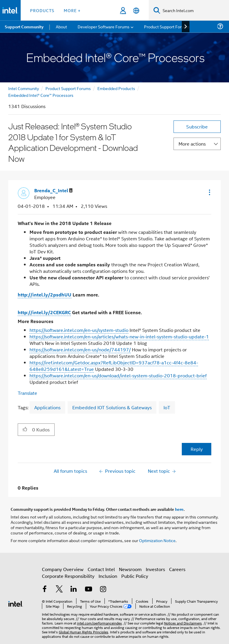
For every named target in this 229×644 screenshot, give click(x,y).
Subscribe (197, 127)
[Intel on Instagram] (103, 590)
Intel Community (24, 88)
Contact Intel (101, 569)
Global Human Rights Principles (84, 632)
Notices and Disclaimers (183, 623)
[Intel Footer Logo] (16, 603)
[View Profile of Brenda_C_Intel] (53, 191)
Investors (155, 569)
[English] (136, 10)
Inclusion (108, 576)
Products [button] (42, 10)
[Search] (157, 10)
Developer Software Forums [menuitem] (104, 26)
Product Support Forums (68, 88)
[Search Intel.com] (195, 10)
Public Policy (135, 576)
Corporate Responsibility (68, 576)
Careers (177, 569)
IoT (167, 407)
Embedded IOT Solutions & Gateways (112, 407)
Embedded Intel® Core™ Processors (41, 95)
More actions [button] (192, 144)
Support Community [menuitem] (24, 27)
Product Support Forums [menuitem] (167, 26)
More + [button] (72, 10)
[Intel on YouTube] (89, 590)
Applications (47, 407)
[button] (209, 192)
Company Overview (63, 569)
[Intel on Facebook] (45, 590)
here (179, 509)
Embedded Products (116, 88)
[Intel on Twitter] (59, 590)
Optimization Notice (157, 540)
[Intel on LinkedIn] (74, 590)
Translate (27, 393)
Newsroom (130, 569)
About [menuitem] (61, 26)
